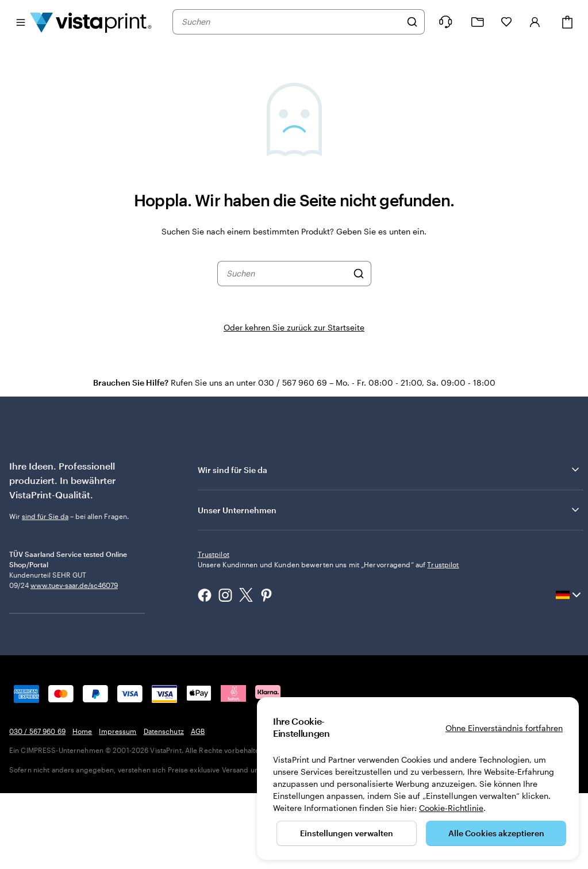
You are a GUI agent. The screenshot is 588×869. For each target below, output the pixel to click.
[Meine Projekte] (478, 22)
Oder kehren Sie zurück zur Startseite (294, 327)
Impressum (118, 807)
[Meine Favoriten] (506, 22)
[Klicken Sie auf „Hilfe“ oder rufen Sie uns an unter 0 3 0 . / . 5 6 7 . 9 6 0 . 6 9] (445, 22)
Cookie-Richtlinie (451, 808)
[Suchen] (412, 22)
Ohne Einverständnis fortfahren (504, 728)
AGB (198, 807)
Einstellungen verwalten (347, 833)
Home (82, 807)
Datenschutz (164, 807)
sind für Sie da (45, 516)
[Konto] (535, 22)
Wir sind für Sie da (389, 470)
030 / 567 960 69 (37, 807)
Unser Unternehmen (389, 510)
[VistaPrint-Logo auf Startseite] (91, 22)
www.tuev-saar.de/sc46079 (74, 633)
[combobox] (291, 22)
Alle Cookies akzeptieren (496, 833)
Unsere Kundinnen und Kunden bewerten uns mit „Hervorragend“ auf (328, 640)
